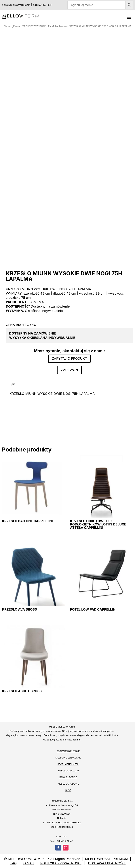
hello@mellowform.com (16, 5)
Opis (12, 384)
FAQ (14, 863)
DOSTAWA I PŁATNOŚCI (107, 863)
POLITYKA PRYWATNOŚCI (61, 863)
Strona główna (12, 26)
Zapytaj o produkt (69, 358)
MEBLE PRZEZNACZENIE (36, 26)
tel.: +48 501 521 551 (62, 841)
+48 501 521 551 (42, 5)
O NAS (28, 863)
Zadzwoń (69, 370)
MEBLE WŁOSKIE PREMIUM (107, 859)
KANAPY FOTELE (68, 777)
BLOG (68, 790)
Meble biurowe (60, 26)
